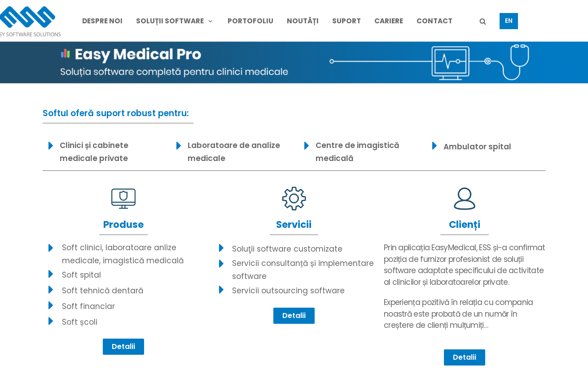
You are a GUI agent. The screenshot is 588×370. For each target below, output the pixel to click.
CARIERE (389, 21)
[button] (123, 347)
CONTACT (434, 21)
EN (509, 21)
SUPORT (347, 21)
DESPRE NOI (102, 21)
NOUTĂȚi (303, 21)
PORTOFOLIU (250, 21)
